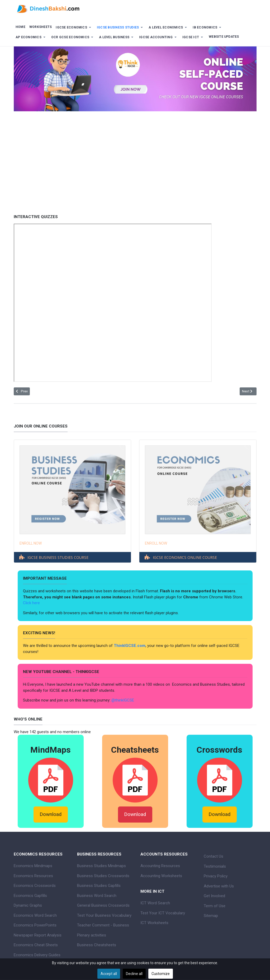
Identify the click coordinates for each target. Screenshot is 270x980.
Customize (161, 974)
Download (51, 814)
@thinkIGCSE (123, 700)
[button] (74, 28)
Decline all (134, 974)
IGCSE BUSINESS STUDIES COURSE (58, 557)
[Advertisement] (135, 159)
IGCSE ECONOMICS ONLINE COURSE (185, 557)
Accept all (109, 974)
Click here (32, 603)
